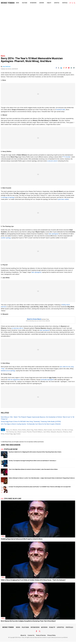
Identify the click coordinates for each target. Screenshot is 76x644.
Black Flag (30, 430)
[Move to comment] (74, 68)
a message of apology (8, 197)
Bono (8, 430)
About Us (23, 635)
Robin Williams (39, 430)
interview (4, 307)
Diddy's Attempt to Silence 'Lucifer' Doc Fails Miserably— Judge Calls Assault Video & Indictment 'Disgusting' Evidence (42, 478)
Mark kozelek (48, 430)
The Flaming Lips (11, 432)
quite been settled (63, 199)
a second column (52, 161)
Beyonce (60, 432)
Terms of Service (41, 635)
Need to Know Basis (34, 319)
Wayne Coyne (22, 432)
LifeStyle (57, 3)
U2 (11, 430)
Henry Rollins (22, 430)
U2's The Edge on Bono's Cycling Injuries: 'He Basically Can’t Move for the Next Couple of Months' (31, 424)
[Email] (71, 68)
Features (25, 3)
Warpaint (53, 432)
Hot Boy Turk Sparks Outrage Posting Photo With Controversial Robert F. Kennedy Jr (32, 461)
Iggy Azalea (17, 434)
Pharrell (29, 432)
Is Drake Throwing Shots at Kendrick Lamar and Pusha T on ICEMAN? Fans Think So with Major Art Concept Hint (40, 487)
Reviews (42, 3)
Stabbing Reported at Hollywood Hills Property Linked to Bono (22, 539)
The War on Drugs (67, 430)
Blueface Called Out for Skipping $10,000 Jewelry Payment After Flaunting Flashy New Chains (35, 452)
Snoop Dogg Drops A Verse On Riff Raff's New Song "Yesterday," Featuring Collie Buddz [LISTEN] (31, 421)
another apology (6, 238)
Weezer (15, 430)
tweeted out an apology (8, 371)
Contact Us (31, 635)
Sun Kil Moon (57, 430)
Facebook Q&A (61, 110)
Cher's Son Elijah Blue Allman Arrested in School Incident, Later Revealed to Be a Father (33, 469)
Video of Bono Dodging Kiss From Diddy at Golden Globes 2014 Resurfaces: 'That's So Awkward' (33, 580)
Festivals (65, 3)
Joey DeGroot (6, 67)
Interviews (33, 3)
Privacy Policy (52, 635)
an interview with (17, 328)
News (17, 3)
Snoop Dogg (9, 434)
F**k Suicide (66, 157)
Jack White (47, 432)
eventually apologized (47, 380)
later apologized (54, 234)
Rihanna (66, 432)
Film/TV (49, 3)
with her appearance (14, 380)
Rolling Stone (66, 305)
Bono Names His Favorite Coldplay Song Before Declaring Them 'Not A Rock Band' (28, 621)
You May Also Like (13, 498)
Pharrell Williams (37, 432)
